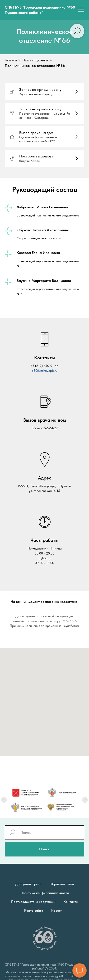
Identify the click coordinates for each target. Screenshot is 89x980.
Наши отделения (35, 60)
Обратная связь (62, 884)
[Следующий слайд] (85, 796)
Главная (11, 60)
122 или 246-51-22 (44, 428)
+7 (33, 366)
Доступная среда (28, 884)
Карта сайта (34, 910)
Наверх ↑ (58, 910)
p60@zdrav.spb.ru (44, 371)
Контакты (71, 902)
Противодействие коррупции (33, 902)
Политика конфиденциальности (45, 893)
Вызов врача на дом (45, 420)
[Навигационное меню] (81, 10)
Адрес (45, 478)
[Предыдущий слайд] (4, 796)
